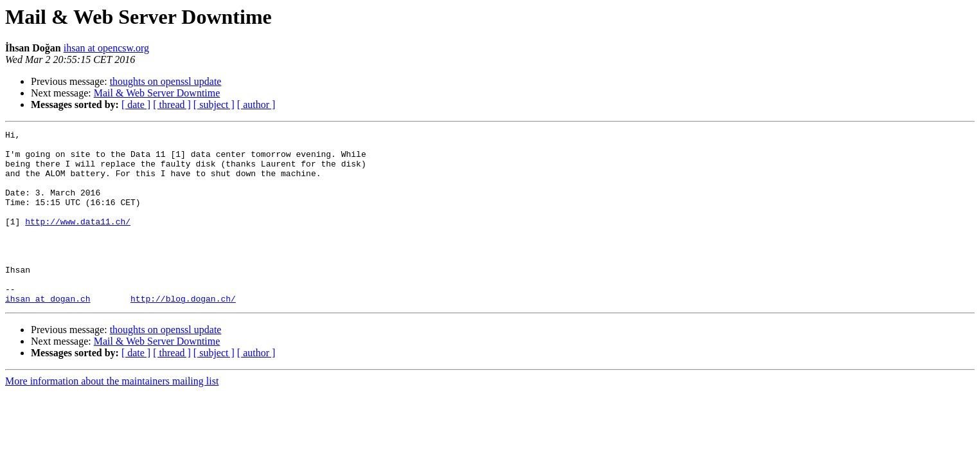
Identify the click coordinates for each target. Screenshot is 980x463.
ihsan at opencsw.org (106, 48)
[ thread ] (172, 104)
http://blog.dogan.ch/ (183, 333)
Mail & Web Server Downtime (157, 93)
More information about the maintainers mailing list (112, 416)
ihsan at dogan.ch (48, 333)
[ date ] (136, 104)
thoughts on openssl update (166, 81)
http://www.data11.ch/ (78, 241)
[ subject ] (214, 104)
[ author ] (256, 104)
